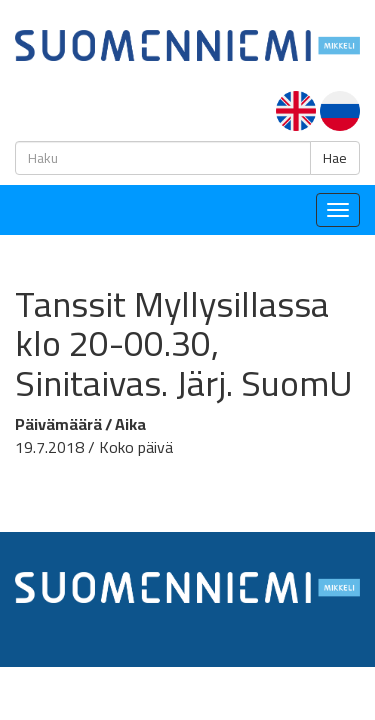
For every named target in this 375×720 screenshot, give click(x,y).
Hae (335, 158)
